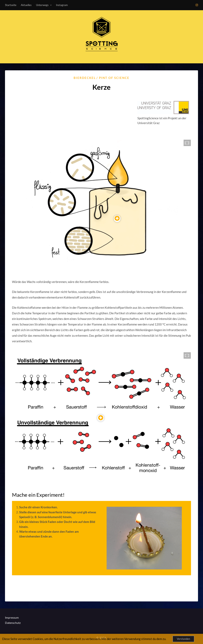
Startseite (11, 5)
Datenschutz (13, 623)
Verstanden (183, 639)
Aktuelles (26, 5)
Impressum (12, 618)
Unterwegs (42, 5)
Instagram (62, 5)
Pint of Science (114, 78)
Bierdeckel (85, 78)
